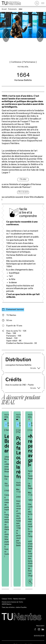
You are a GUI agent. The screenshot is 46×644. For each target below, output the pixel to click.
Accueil (4, 9)
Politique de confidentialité (23, 624)
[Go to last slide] (6, 25)
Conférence (16, 42)
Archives (23, 640)
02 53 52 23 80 (39, 615)
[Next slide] (40, 25)
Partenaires (23, 632)
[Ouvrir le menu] (43, 3)
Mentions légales (23, 628)
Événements (13, 9)
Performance (29, 42)
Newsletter (23, 636)
